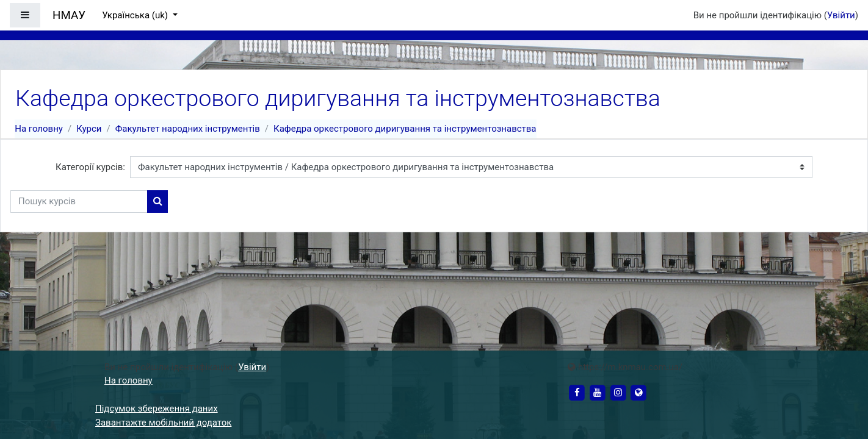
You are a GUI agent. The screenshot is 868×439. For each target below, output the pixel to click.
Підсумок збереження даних (157, 409)
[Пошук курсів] (79, 202)
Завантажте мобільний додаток (163, 423)
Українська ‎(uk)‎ (136, 15)
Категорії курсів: (90, 167)
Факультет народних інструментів (188, 129)
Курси (89, 129)
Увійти (841, 15)
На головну (39, 129)
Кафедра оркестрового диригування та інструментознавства (405, 129)
